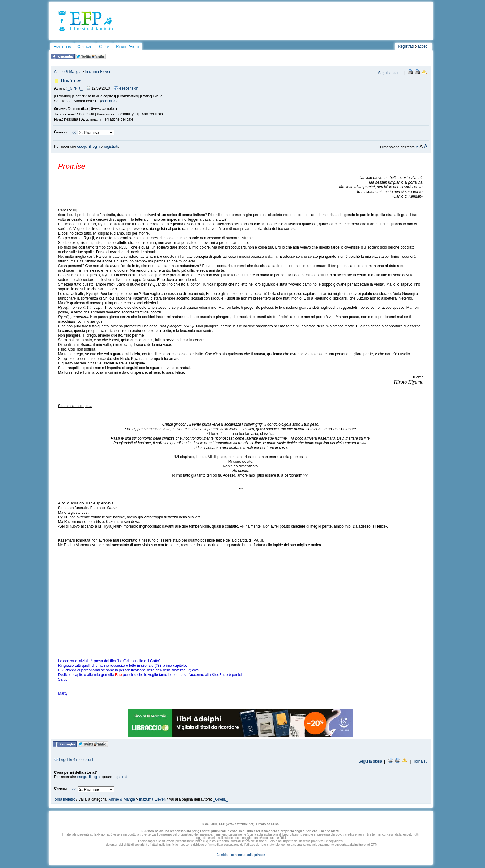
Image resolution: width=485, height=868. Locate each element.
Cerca (104, 47)
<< (74, 133)
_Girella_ (75, 88)
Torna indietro (64, 799)
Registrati (406, 46)
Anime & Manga (67, 72)
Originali (85, 47)
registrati (111, 147)
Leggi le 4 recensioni (74, 760)
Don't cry (71, 81)
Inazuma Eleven (98, 72)
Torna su (420, 761)
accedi (423, 46)
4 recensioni (127, 88)
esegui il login (89, 147)
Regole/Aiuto (127, 47)
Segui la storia (390, 73)
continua (108, 101)
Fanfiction (62, 47)
